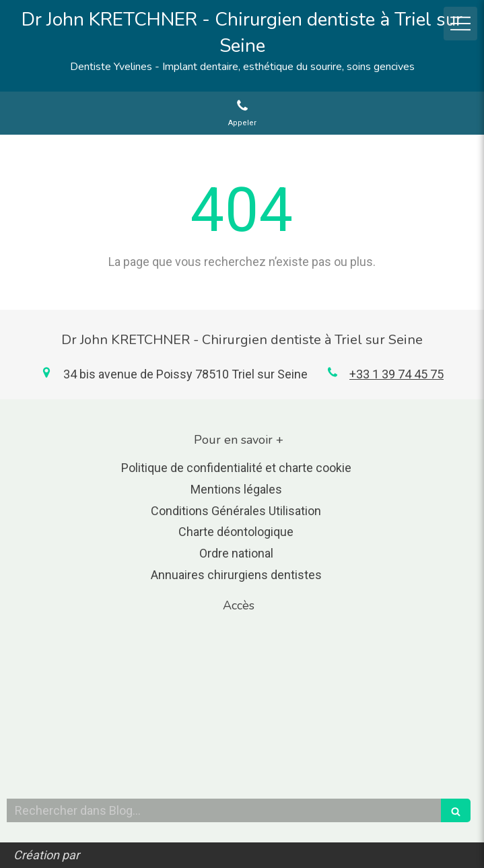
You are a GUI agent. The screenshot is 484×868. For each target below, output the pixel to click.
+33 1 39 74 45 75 (396, 374)
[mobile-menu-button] (460, 24)
